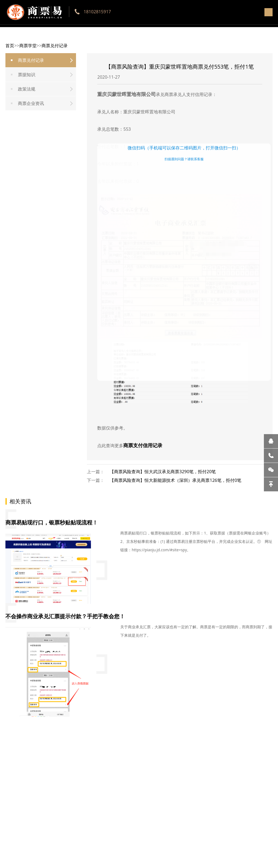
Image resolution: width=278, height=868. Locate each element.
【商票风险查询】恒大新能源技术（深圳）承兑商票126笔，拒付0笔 (176, 480)
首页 (10, 46)
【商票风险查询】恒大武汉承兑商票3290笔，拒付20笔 (163, 472)
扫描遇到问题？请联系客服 (184, 159)
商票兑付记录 (55, 46)
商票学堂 (28, 46)
